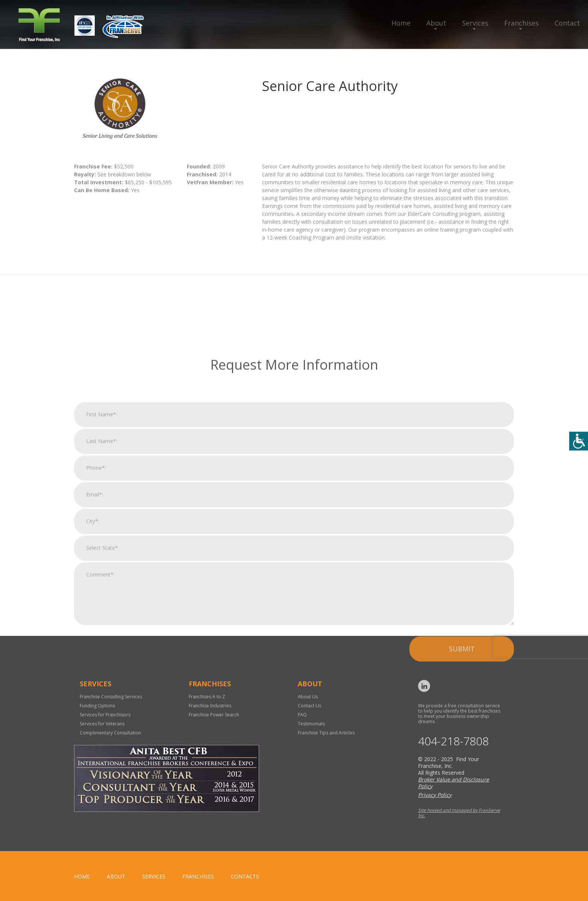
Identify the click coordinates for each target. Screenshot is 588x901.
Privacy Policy (435, 795)
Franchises (521, 23)
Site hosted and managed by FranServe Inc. (459, 813)
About (436, 23)
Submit (462, 752)
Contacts (245, 876)
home (82, 876)
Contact (567, 23)
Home (401, 23)
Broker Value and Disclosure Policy (454, 783)
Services (475, 23)
